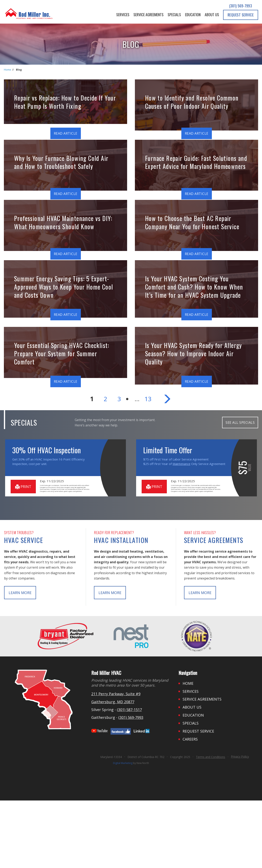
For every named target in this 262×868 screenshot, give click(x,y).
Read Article (66, 133)
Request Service (241, 15)
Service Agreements (149, 15)
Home (7, 70)
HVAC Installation (121, 607)
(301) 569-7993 (241, 6)
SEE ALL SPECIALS (240, 490)
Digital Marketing (123, 831)
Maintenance (181, 531)
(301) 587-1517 (129, 777)
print (23, 554)
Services (123, 15)
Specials (174, 15)
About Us (212, 15)
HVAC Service (24, 607)
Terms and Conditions (211, 824)
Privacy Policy (240, 824)
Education (193, 15)
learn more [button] (20, 660)
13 (148, 466)
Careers (190, 807)
